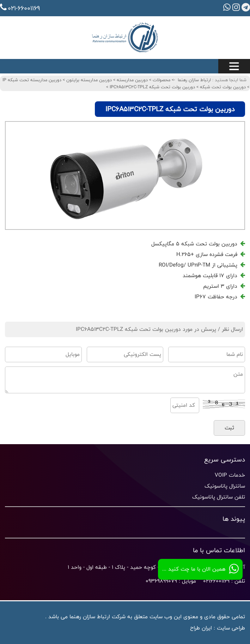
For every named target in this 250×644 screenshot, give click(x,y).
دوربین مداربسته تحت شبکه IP (32, 80)
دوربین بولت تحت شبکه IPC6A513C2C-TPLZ (152, 87)
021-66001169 (20, 8)
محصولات (161, 80)
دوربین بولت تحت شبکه (222, 87)
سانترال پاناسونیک (225, 486)
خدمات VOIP (230, 475)
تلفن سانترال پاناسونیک (219, 497)
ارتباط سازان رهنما (194, 80)
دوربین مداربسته (132, 80)
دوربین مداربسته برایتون (88, 80)
